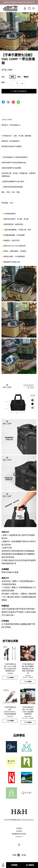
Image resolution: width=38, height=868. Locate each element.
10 (36, 47)
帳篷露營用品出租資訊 (19, 834)
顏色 (3, 77)
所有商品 (19, 828)
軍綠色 (26, 77)
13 (11, 49)
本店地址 (19, 831)
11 (4, 49)
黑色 (12, 77)
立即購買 (14, 865)
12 (7, 49)
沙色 (19, 77)
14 (14, 49)
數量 (3, 82)
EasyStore (31, 820)
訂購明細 (23, 624)
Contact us (19, 837)
